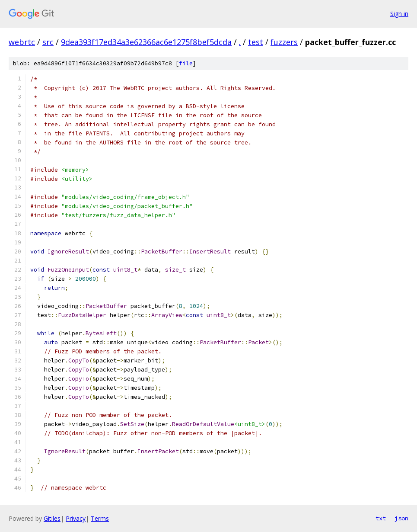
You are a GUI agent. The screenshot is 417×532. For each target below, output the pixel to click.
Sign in (399, 14)
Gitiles (52, 518)
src (48, 42)
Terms (100, 518)
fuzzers (284, 42)
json (401, 518)
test (256, 42)
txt (381, 518)
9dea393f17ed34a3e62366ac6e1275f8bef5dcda (146, 42)
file (186, 63)
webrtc (22, 42)
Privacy (76, 518)
